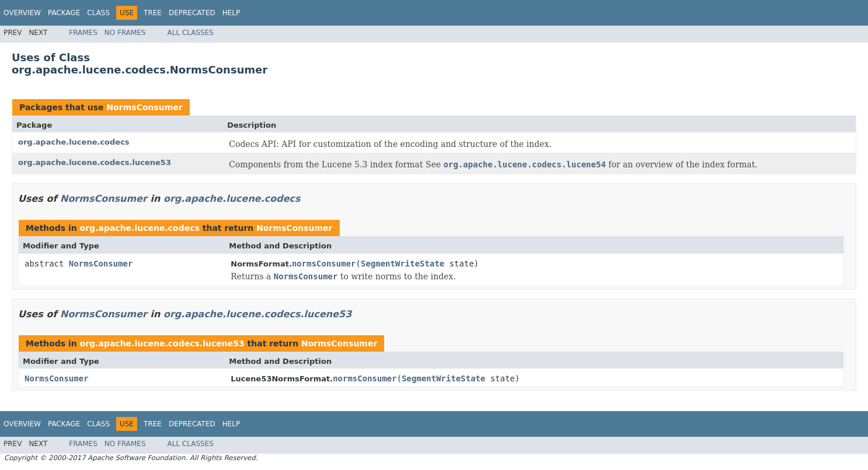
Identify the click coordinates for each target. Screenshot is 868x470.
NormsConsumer (144, 107)
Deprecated (192, 13)
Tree (153, 13)
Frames (83, 33)
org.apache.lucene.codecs (74, 142)
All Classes (191, 33)
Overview (22, 13)
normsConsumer (324, 264)
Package (64, 13)
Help (231, 13)
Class (98, 13)
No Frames (125, 33)
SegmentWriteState (402, 264)
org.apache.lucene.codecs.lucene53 (95, 162)
